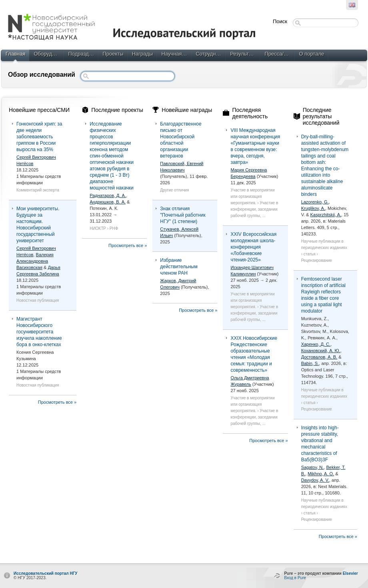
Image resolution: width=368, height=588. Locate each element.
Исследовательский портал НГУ (46, 573)
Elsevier (350, 573)
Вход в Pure (295, 578)
